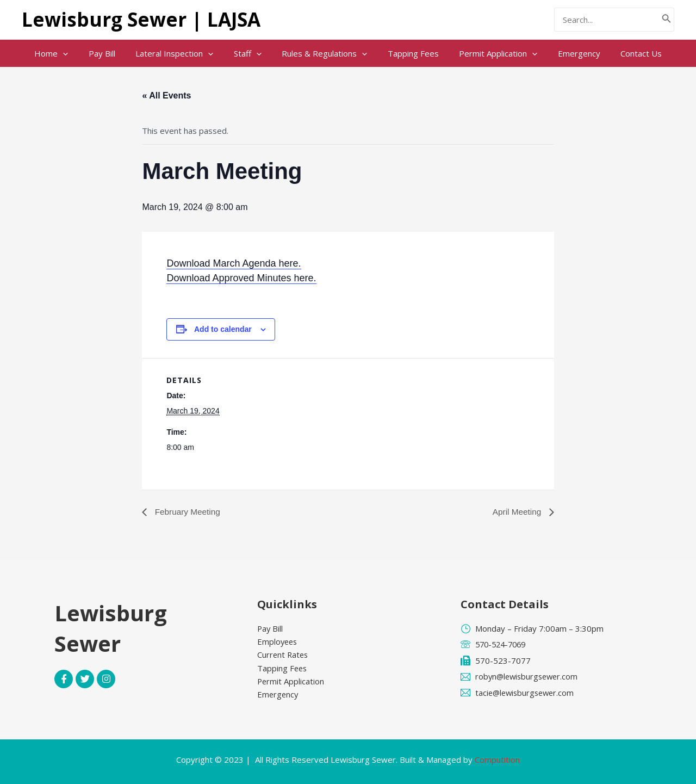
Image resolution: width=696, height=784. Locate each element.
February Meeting (188, 512)
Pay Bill (114, 53)
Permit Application (490, 53)
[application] (79, 53)
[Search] (667, 20)
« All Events (166, 95)
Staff (251, 53)
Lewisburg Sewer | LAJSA (141, 19)
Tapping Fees (409, 53)
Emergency (567, 53)
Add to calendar (223, 329)
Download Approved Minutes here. (241, 278)
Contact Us (625, 53)
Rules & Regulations (324, 53)
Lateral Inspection (182, 53)
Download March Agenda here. (234, 263)
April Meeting (517, 512)
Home (67, 53)
